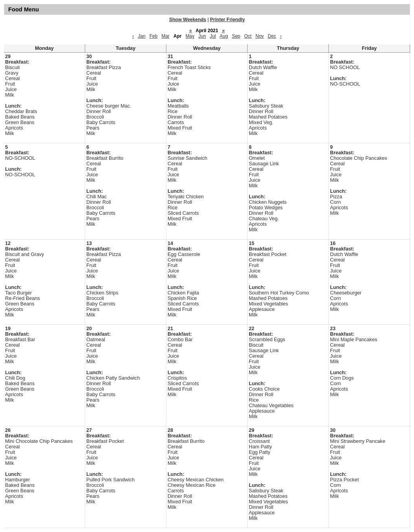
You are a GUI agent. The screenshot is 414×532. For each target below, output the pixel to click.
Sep (236, 36)
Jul (213, 36)
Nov (260, 36)
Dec (272, 36)
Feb (154, 36)
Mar (165, 36)
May (190, 36)
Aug (224, 36)
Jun (202, 36)
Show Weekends (188, 20)
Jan (141, 36)
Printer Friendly (227, 20)
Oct (248, 36)
